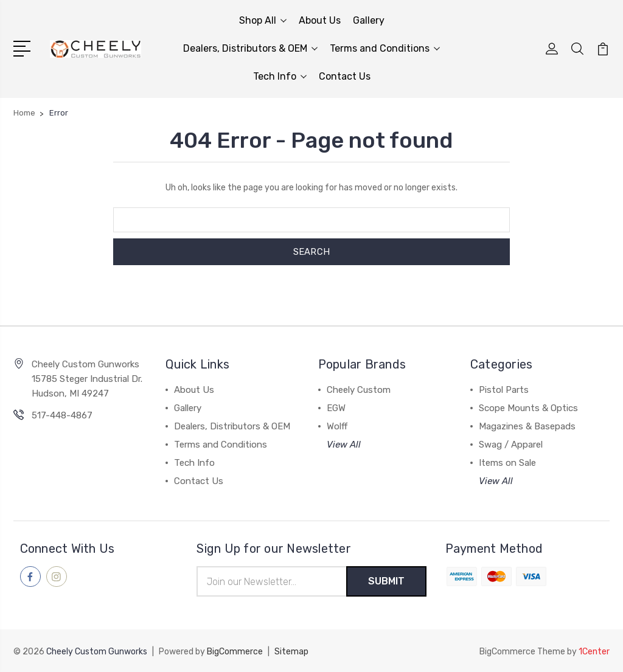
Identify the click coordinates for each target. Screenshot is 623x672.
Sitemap (291, 651)
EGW (336, 408)
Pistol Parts (504, 390)
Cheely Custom (359, 390)
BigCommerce (235, 651)
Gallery (369, 20)
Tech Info (280, 76)
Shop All (263, 20)
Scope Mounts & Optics (528, 408)
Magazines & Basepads (527, 426)
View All (344, 445)
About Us (320, 20)
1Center (594, 651)
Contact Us (345, 76)
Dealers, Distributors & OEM (250, 48)
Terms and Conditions (385, 48)
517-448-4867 (62, 415)
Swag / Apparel (511, 445)
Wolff (337, 426)
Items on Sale (507, 463)
